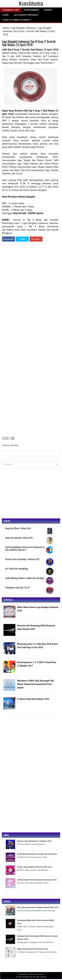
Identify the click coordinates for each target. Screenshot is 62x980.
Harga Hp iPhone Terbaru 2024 (18, 528)
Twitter (22, 239)
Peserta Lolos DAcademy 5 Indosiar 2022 (22, 559)
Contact (41, 974)
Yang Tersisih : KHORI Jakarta (28, 213)
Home (6, 28)
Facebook (9, 239)
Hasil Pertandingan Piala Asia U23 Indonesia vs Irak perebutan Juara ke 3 (25, 549)
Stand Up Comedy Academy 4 (17, 20)
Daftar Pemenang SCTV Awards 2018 (32, 949)
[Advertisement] (30, 340)
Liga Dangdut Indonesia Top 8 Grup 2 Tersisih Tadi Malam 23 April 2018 (29, 43)
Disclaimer (33, 974)
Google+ (36, 239)
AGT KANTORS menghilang (17, 569)
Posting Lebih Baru (11, 445)
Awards (48, 10)
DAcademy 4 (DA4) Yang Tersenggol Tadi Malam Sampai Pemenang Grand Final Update (35, 684)
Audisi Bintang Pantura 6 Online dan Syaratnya (25, 578)
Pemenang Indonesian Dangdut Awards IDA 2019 (38, 907)
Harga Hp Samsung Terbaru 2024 (19, 538)
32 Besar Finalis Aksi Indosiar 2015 (33, 699)
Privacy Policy (23, 974)
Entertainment (31, 10)
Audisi (6, 15)
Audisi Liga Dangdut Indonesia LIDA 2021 (35, 867)
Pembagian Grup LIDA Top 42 (17, 588)
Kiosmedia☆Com (11, 10)
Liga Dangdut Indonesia (26, 15)
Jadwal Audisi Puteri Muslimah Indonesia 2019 (37, 880)
